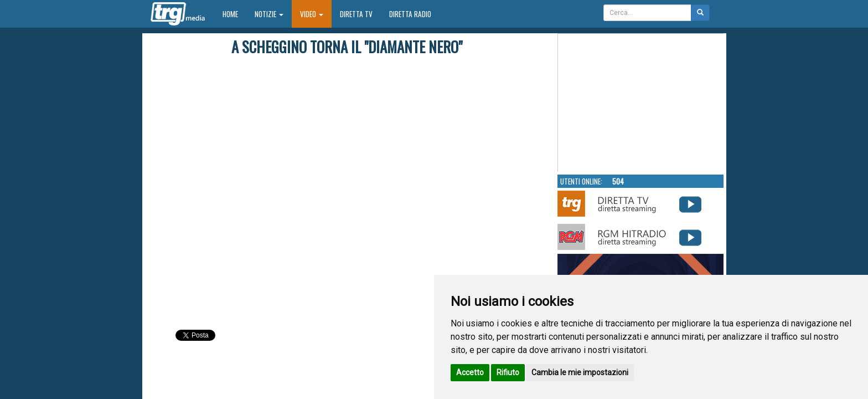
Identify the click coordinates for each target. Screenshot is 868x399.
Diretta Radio (410, 14)
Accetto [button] (470, 372)
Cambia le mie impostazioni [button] (580, 372)
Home (234, 14)
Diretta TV (356, 14)
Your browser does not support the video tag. (641, 103)
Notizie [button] (269, 14)
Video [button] (312, 14)
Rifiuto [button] (508, 372)
